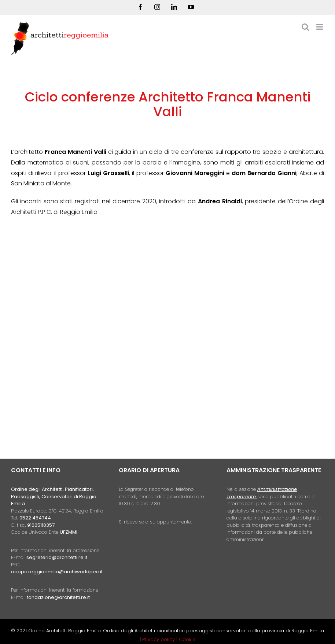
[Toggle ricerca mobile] (305, 27)
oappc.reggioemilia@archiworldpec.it (57, 572)
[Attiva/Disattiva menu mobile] (320, 27)
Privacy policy (159, 639)
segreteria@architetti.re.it (57, 557)
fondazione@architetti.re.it (58, 597)
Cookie (187, 639)
